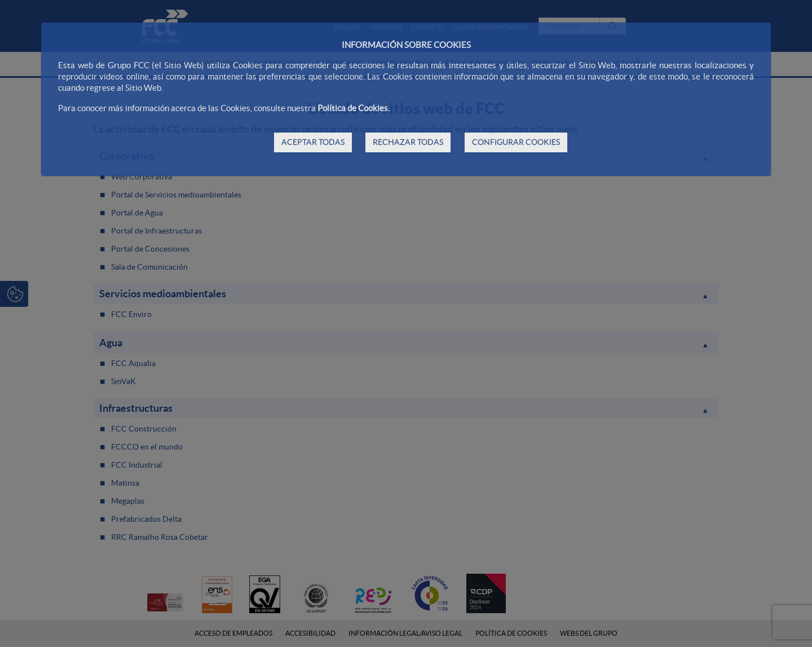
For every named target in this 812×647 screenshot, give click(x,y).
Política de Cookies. (354, 108)
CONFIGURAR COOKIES (516, 142)
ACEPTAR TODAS (313, 142)
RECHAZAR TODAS (408, 142)
